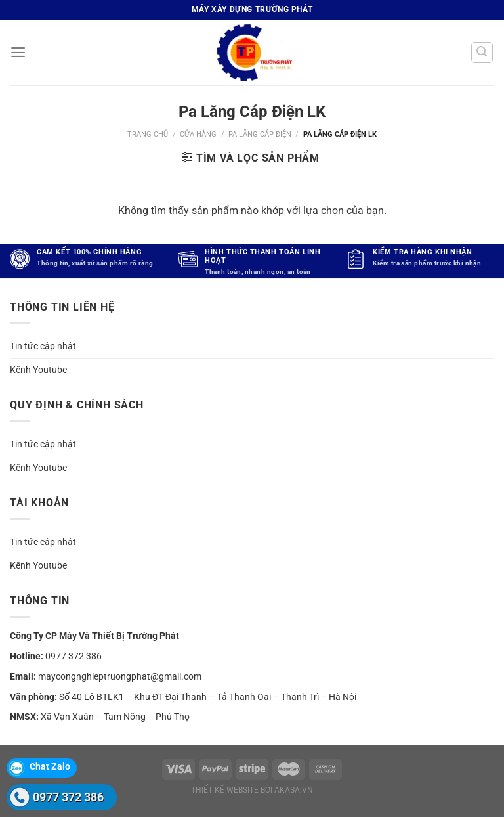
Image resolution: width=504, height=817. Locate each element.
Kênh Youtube (38, 370)
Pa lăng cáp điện (260, 134)
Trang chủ (148, 134)
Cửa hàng (198, 134)
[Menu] (18, 52)
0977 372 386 (73, 656)
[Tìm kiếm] (482, 53)
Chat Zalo (50, 766)
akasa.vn (294, 790)
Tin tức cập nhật (43, 346)
